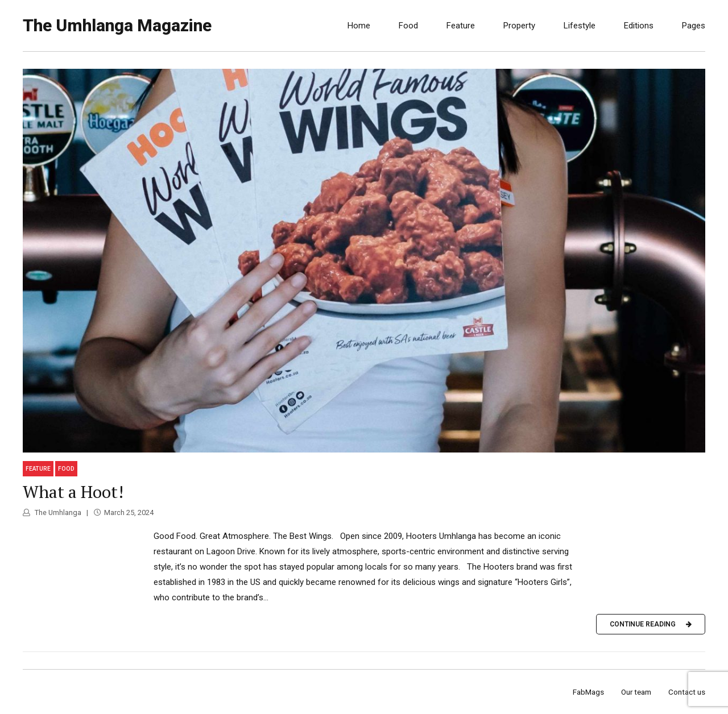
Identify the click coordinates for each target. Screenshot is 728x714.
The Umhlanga (57, 512)
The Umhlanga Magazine (117, 25)
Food (408, 26)
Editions (639, 26)
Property (519, 26)
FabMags (588, 692)
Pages (694, 26)
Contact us (687, 692)
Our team (636, 692)
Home (359, 26)
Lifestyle (580, 26)
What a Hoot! (73, 492)
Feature (461, 26)
